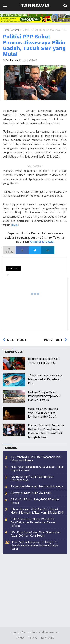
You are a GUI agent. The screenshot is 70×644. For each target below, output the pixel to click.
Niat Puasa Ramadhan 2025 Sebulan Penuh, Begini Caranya (37, 468)
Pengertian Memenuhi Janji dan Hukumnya (37, 486)
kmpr (15, 225)
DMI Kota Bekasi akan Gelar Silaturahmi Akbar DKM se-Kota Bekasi (35, 534)
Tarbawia (35, 5)
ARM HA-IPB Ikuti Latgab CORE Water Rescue (35, 501)
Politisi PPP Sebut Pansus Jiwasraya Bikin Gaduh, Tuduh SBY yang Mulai (34, 45)
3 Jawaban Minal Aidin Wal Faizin (31, 493)
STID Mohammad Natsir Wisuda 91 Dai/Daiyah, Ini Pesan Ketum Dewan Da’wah (33, 522)
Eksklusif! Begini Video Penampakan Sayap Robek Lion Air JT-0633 (44, 396)
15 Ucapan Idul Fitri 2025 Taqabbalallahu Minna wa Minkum (36, 458)
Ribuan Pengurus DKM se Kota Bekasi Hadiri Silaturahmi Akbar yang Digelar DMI (37, 511)
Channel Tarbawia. (42, 241)
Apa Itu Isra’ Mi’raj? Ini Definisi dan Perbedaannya (32, 478)
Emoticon (13, 268)
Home (6, 30)
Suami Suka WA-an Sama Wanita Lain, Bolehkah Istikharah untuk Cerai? (43, 413)
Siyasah (15, 30)
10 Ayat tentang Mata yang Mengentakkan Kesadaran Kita (45, 379)
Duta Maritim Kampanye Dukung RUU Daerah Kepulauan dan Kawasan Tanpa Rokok (35, 545)
